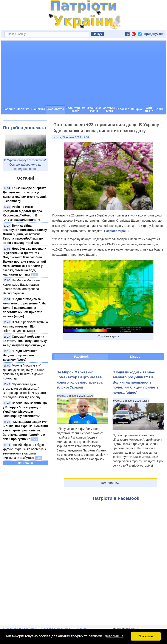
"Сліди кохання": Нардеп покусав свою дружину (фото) (20, 355)
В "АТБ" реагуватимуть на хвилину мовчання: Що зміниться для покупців (25, 326)
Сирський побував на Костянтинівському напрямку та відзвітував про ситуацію (25, 341)
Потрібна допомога (24, 128)
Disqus (135, 357)
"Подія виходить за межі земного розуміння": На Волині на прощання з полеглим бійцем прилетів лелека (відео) (24, 308)
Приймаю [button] (146, 636)
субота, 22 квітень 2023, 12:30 (71, 137)
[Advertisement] (83, 73)
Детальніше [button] (114, 636)
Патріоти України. (117, 231)
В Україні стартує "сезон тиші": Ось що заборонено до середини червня (25, 165)
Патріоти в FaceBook (116, 498)
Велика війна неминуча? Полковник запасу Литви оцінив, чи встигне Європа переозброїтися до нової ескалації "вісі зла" (25, 234)
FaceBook (81, 357)
